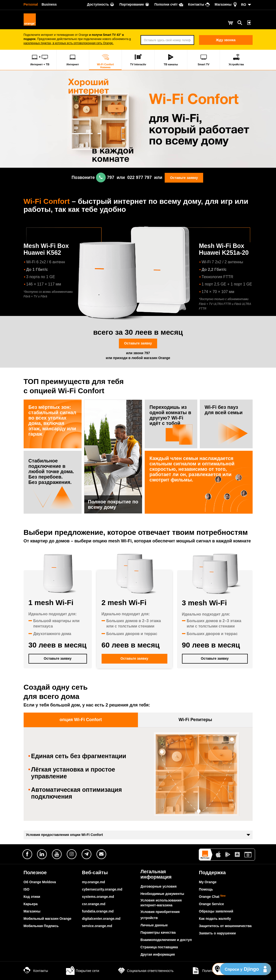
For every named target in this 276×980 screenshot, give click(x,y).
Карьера (31, 904)
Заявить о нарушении (217, 933)
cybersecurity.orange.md (102, 889)
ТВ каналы (171, 60)
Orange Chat (212, 897)
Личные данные (154, 925)
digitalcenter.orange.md (101, 919)
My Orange (208, 882)
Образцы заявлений (216, 911)
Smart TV (203, 60)
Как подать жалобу (215, 919)
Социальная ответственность (145, 971)
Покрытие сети (83, 971)
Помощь (206, 889)
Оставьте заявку (184, 178)
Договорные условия (159, 886)
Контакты (36, 971)
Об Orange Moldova (40, 882)
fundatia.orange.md (98, 911)
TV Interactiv (138, 60)
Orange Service (212, 904)
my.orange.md (94, 882)
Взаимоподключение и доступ (166, 940)
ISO (27, 889)
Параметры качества (158, 932)
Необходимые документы (162, 894)
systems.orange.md (98, 897)
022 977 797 (140, 177)
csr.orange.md (94, 904)
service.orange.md (97, 926)
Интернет (73, 60)
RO (244, 5)
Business (49, 4)
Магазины (32, 911)
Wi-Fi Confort (105, 61)
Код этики (32, 897)
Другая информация (158, 954)
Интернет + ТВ (40, 60)
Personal (31, 4)
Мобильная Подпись (41, 926)
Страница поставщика (159, 947)
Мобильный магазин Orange (48, 919)
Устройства (236, 60)
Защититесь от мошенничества (225, 926)
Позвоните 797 (93, 177)
